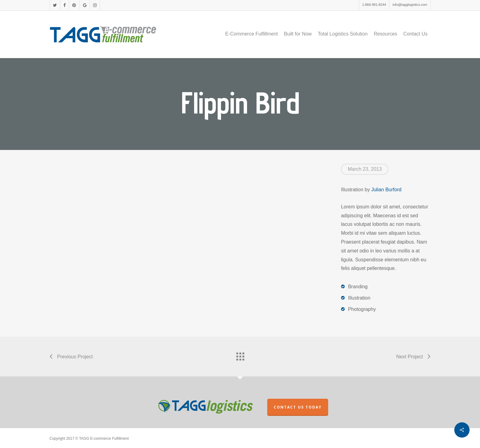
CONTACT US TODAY (298, 407)
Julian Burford (386, 190)
